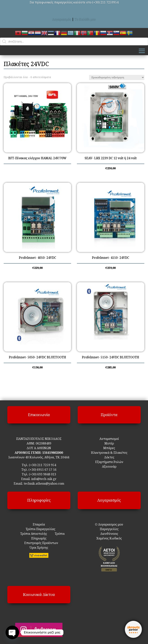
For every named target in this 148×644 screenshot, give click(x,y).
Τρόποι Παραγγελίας (39, 529)
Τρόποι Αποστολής (34, 534)
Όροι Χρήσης (39, 548)
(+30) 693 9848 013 (42, 474)
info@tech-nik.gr (44, 479)
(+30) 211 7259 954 (42, 465)
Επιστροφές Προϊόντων (39, 543)
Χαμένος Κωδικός (109, 538)
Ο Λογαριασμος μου (109, 524)
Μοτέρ (109, 443)
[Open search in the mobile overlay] (74, 41)
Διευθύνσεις (109, 534)
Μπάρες (109, 448)
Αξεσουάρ (109, 467)
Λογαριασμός (62, 19)
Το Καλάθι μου (85, 19)
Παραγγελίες (109, 529)
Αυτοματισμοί (109, 439)
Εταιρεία (39, 524)
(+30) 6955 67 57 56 (42, 470)
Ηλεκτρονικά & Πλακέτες (109, 453)
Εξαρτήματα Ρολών (109, 462)
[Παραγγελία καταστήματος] (117, 77)
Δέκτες (109, 457)
